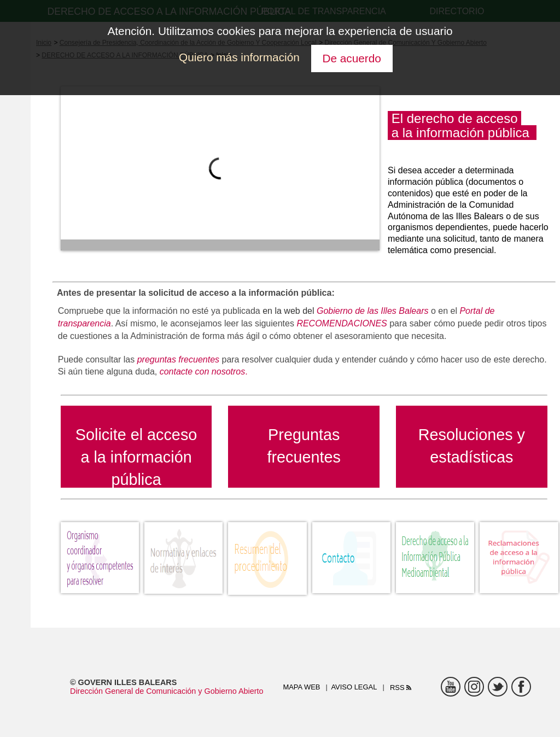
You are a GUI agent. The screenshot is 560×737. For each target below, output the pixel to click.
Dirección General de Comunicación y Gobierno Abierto (167, 691)
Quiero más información (239, 57)
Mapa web (301, 687)
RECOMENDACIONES (342, 323)
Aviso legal (354, 687)
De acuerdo (352, 58)
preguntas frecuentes (178, 359)
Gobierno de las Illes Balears (371, 311)
